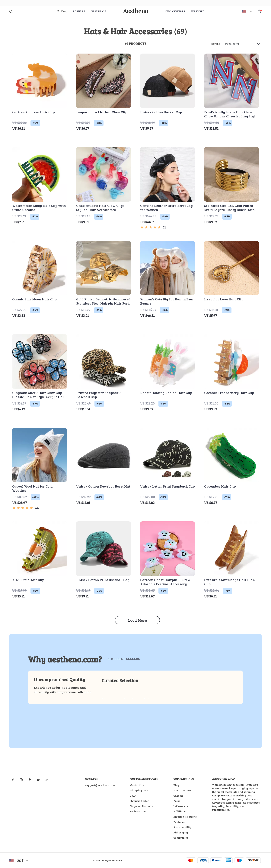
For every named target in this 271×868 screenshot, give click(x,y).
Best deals (99, 11)
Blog (176, 785)
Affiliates (180, 811)
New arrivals (175, 11)
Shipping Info (139, 790)
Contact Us (137, 785)
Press (177, 801)
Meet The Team (183, 790)
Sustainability (182, 827)
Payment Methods (142, 806)
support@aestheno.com (100, 785)
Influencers (181, 806)
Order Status (138, 811)
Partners (179, 822)
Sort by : (216, 44)
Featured (198, 11)
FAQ (133, 796)
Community (181, 838)
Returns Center (140, 801)
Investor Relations (185, 817)
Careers (178, 796)
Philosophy (181, 832)
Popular (79, 11)
